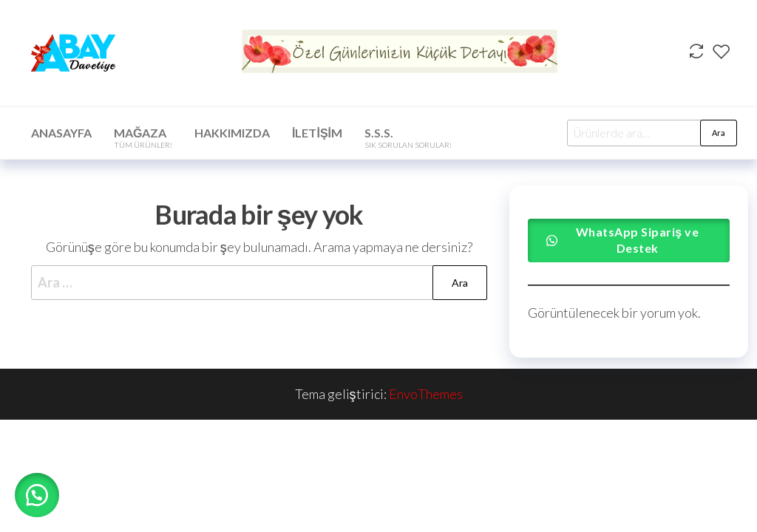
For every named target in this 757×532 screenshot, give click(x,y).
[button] (37, 495)
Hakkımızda (232, 133)
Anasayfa (61, 133)
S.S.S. (408, 137)
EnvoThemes (426, 394)
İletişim (317, 133)
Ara (719, 133)
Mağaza (143, 137)
